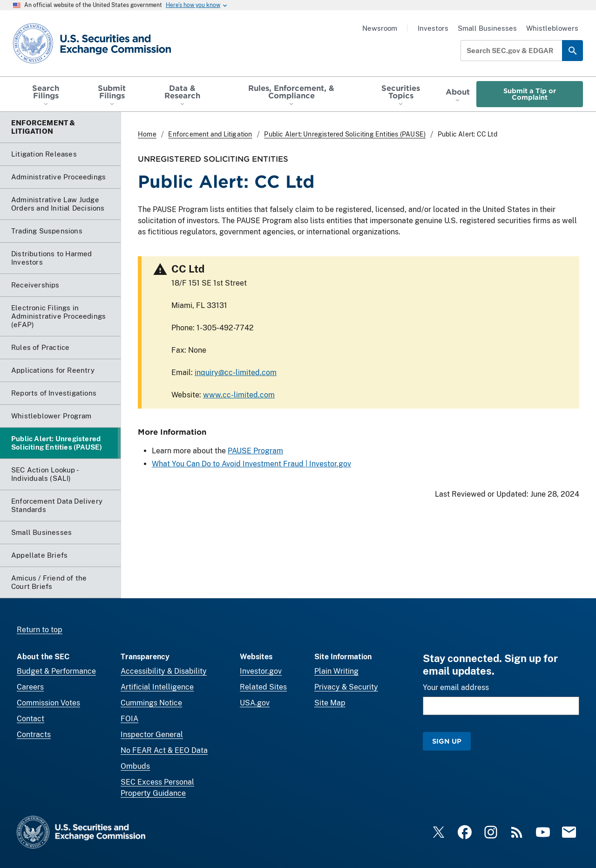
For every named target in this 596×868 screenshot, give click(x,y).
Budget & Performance (56, 671)
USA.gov (255, 703)
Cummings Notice (151, 703)
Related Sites (263, 687)
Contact (30, 719)
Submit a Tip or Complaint (530, 94)
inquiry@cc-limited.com (236, 372)
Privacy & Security (346, 687)
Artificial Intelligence (157, 687)
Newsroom (380, 28)
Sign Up (447, 741)
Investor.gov (261, 671)
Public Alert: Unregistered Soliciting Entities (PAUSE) (345, 134)
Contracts (34, 735)
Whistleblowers (552, 28)
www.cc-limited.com (239, 395)
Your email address (456, 687)
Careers (30, 687)
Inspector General (152, 735)
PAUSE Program (255, 451)
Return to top (40, 630)
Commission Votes (48, 703)
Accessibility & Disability (164, 671)
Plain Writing (336, 671)
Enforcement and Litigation (210, 134)
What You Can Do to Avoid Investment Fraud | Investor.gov (251, 464)
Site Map (330, 703)
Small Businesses (487, 28)
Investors (433, 28)
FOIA (129, 719)
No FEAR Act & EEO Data (164, 750)
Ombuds (135, 766)
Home (147, 134)
